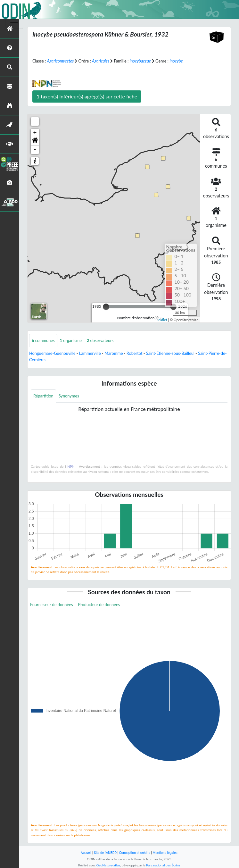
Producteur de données (99, 605)
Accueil (86, 853)
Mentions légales (165, 853)
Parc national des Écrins (163, 865)
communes (43, 340)
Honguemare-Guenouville (52, 353)
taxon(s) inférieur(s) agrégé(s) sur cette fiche (87, 96)
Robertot (135, 353)
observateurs (100, 340)
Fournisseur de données (52, 605)
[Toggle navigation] (14, 22)
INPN (71, 466)
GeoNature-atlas (108, 865)
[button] (35, 141)
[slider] (106, 307)
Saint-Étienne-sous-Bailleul (170, 353)
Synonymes (69, 396)
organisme (71, 340)
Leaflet (162, 320)
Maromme (114, 353)
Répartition (43, 396)
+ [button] (35, 133)
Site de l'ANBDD (105, 853)
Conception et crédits (135, 853)
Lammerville (90, 353)
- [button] (35, 150)
